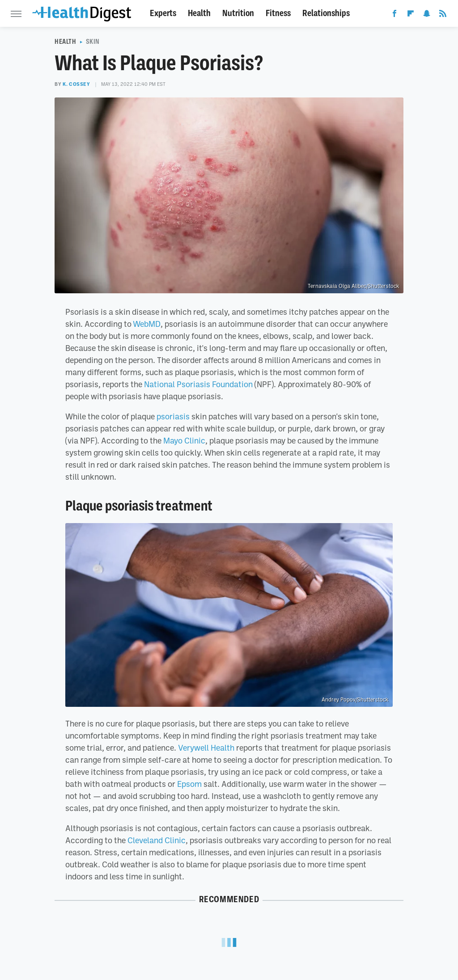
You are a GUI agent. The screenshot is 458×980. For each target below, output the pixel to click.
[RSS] (443, 15)
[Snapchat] (427, 15)
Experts (163, 13)
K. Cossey (76, 84)
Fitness (278, 13)
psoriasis (173, 416)
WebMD (147, 324)
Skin (93, 42)
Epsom (189, 784)
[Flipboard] (411, 15)
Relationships (326, 13)
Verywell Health (206, 748)
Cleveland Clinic (157, 840)
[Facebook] (394, 15)
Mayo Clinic (184, 440)
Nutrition (238, 13)
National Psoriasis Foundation (198, 384)
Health (199, 13)
